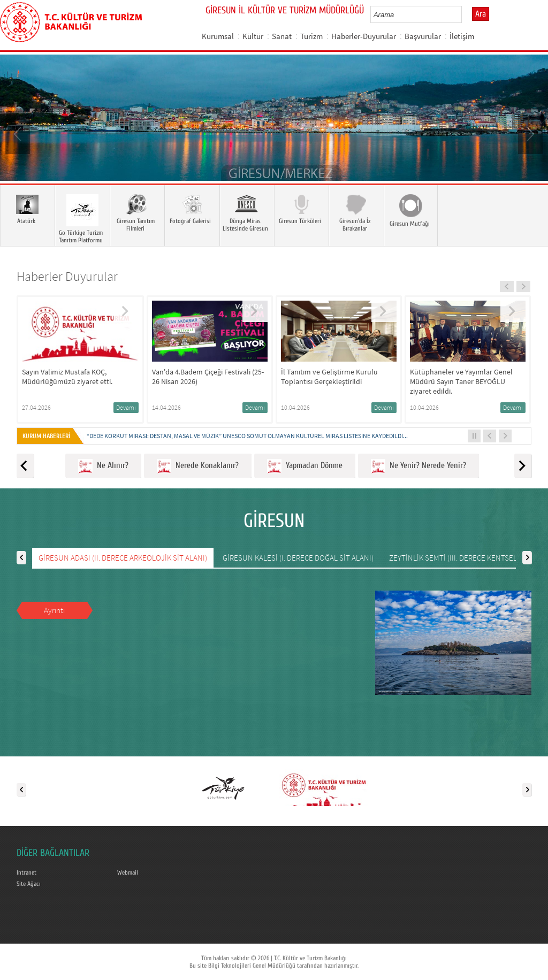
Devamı (126, 407)
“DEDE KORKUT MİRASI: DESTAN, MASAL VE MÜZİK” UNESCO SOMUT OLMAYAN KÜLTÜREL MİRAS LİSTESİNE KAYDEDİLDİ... (247, 436)
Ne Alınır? (103, 466)
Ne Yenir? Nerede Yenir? (418, 466)
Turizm (311, 36)
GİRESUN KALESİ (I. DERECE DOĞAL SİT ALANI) (298, 558)
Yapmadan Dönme (305, 466)
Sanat (282, 36)
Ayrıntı (54, 610)
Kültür (253, 36)
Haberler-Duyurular (364, 36)
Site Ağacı (29, 884)
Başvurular (423, 36)
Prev (19, 133)
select (465, 14)
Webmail (128, 872)
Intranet (26, 872)
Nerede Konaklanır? (198, 466)
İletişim (462, 36)
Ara (481, 14)
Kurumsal (218, 36)
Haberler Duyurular (67, 276)
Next (529, 133)
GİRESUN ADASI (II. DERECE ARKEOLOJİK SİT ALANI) (123, 558)
